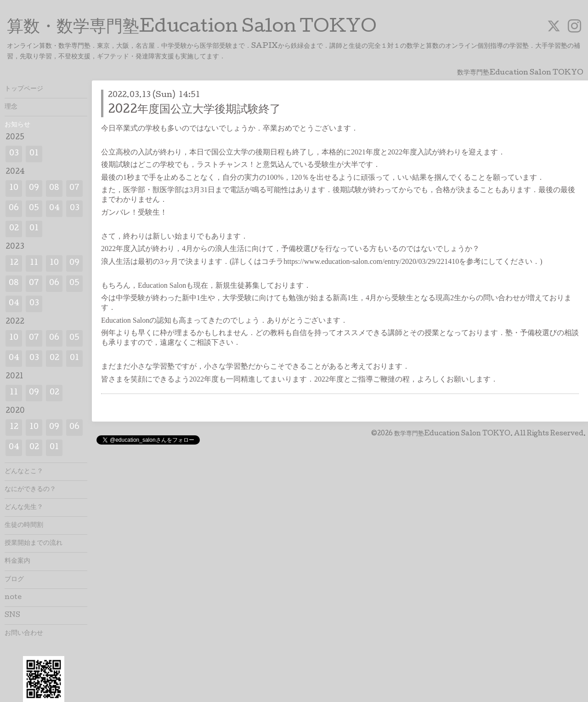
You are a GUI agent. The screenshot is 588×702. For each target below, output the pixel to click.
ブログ (14, 580)
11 (34, 263)
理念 (11, 107)
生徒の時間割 (24, 525)
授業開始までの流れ (34, 543)
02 (14, 229)
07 (74, 188)
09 (34, 188)
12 (14, 263)
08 (54, 188)
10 (14, 188)
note (13, 598)
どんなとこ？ (24, 472)
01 (34, 154)
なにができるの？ (30, 490)
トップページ (24, 89)
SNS (12, 616)
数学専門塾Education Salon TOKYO (452, 434)
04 (54, 208)
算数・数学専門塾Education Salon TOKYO (192, 28)
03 (14, 154)
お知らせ (17, 125)
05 (34, 208)
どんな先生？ (24, 508)
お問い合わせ (24, 634)
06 (14, 208)
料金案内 (17, 561)
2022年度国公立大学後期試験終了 (194, 110)
